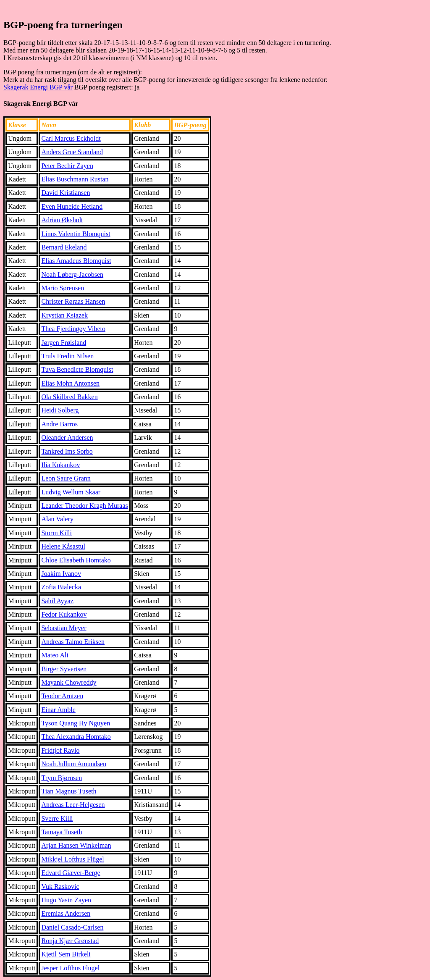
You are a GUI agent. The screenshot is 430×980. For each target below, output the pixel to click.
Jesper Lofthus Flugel (70, 968)
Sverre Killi (57, 818)
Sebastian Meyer (64, 628)
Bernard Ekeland (64, 247)
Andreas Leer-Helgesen (73, 805)
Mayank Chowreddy (69, 682)
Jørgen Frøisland (64, 343)
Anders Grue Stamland (72, 152)
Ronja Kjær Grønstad (70, 941)
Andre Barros (59, 424)
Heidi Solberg (60, 410)
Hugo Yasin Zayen (66, 900)
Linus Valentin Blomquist (76, 234)
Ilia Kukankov (60, 465)
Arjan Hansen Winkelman (76, 845)
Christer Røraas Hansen (73, 301)
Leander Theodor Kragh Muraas (84, 506)
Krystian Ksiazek (64, 315)
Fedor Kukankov (64, 614)
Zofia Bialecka (61, 587)
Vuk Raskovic (60, 887)
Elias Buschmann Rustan (75, 179)
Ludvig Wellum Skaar (71, 492)
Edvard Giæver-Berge (71, 873)
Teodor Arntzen (62, 696)
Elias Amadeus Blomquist (76, 261)
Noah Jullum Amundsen (74, 764)
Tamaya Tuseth (62, 832)
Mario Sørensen (63, 288)
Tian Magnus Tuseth (69, 791)
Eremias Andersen (66, 913)
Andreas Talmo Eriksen (73, 642)
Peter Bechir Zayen (67, 166)
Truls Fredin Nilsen (67, 356)
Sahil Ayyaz (57, 601)
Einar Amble (58, 710)
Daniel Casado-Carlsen (72, 927)
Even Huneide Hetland (72, 206)
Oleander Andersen (67, 437)
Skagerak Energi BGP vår (38, 87)
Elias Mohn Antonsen (70, 383)
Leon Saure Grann (66, 478)
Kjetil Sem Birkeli (66, 954)
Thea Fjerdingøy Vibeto (73, 329)
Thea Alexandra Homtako (76, 737)
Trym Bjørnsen (62, 778)
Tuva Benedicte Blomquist (77, 369)
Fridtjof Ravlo (60, 750)
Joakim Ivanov (61, 574)
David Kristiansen (66, 193)
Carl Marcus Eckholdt (71, 138)
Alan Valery (57, 519)
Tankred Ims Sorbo (67, 451)
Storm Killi (56, 533)
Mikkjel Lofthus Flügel (72, 859)
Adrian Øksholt (62, 220)
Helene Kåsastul (63, 546)
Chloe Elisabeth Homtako (76, 560)
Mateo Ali (55, 655)
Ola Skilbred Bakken (69, 397)
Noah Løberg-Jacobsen (72, 275)
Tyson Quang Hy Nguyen (76, 723)
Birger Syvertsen (64, 669)
